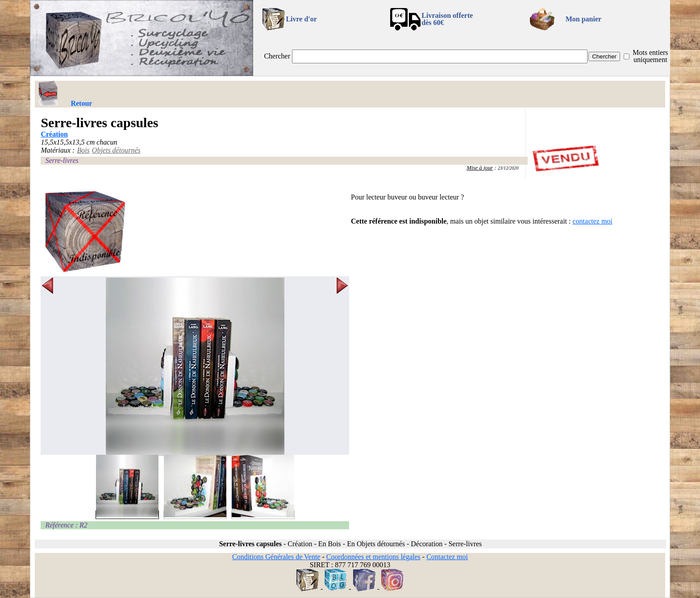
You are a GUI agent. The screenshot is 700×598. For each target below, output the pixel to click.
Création (54, 134)
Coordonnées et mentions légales (373, 557)
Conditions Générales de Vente (276, 557)
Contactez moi (447, 557)
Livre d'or (301, 19)
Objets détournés (116, 150)
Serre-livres (62, 160)
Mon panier (583, 19)
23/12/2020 (508, 168)
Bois (83, 150)
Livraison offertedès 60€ (447, 19)
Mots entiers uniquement (650, 56)
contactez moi (593, 221)
